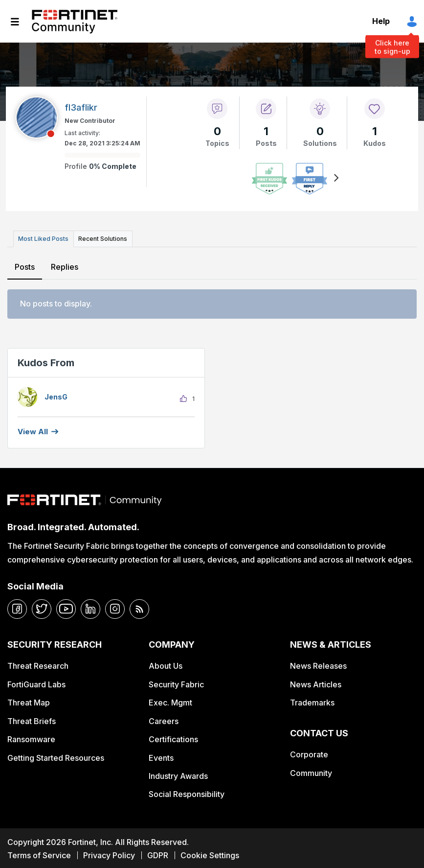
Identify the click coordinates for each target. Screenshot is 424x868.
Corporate (309, 753)
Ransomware (31, 737)
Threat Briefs (32, 719)
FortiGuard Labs (36, 682)
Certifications (173, 737)
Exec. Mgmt (170, 701)
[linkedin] (90, 607)
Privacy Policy (109, 854)
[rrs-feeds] (139, 607)
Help (381, 21)
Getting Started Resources (56, 756)
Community (311, 771)
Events (161, 756)
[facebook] (17, 607)
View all (33, 430)
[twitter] (42, 607)
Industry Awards (178, 774)
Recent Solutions (99, 238)
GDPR (158, 854)
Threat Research (38, 664)
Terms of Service (39, 854)
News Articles (316, 682)
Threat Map (29, 701)
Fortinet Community (75, 22)
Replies (64, 265)
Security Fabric (176, 682)
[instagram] (115, 607)
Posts (25, 265)
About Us (166, 664)
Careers (164, 719)
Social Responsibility (187, 793)
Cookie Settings (210, 854)
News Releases (318, 664)
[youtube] (66, 607)
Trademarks (312, 701)
